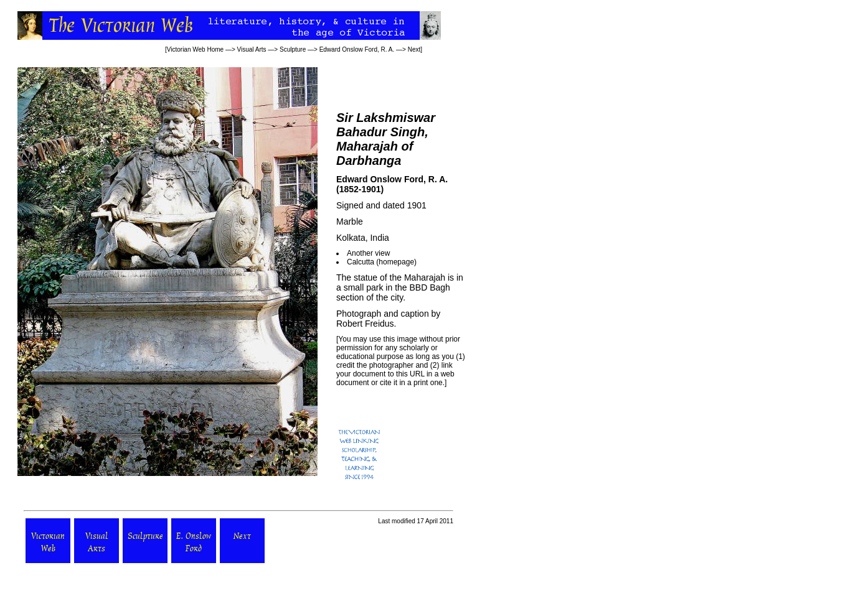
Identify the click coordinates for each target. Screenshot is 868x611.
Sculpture (293, 49)
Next (414, 49)
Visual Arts (252, 49)
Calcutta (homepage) (382, 262)
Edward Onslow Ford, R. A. (357, 49)
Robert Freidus (365, 324)
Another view (368, 253)
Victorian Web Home (195, 49)
